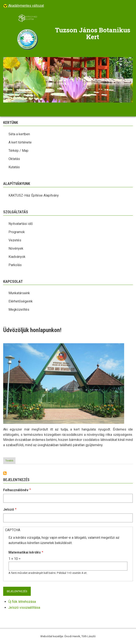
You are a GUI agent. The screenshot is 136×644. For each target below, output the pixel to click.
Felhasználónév (16, 490)
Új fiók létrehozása (22, 602)
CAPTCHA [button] (13, 530)
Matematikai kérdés (25, 552)
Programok (17, 232)
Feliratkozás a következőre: (5, 473)
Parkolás (15, 265)
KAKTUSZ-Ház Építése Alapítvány (34, 195)
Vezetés (15, 240)
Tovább (10, 461)
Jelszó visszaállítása (24, 608)
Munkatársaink (19, 293)
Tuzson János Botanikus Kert (93, 33)
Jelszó (9, 509)
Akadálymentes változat (26, 6)
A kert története (20, 142)
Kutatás (14, 167)
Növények (16, 248)
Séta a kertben (19, 134)
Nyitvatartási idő (21, 224)
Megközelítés (19, 310)
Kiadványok (17, 257)
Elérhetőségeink (21, 301)
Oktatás (14, 159)
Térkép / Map (18, 151)
